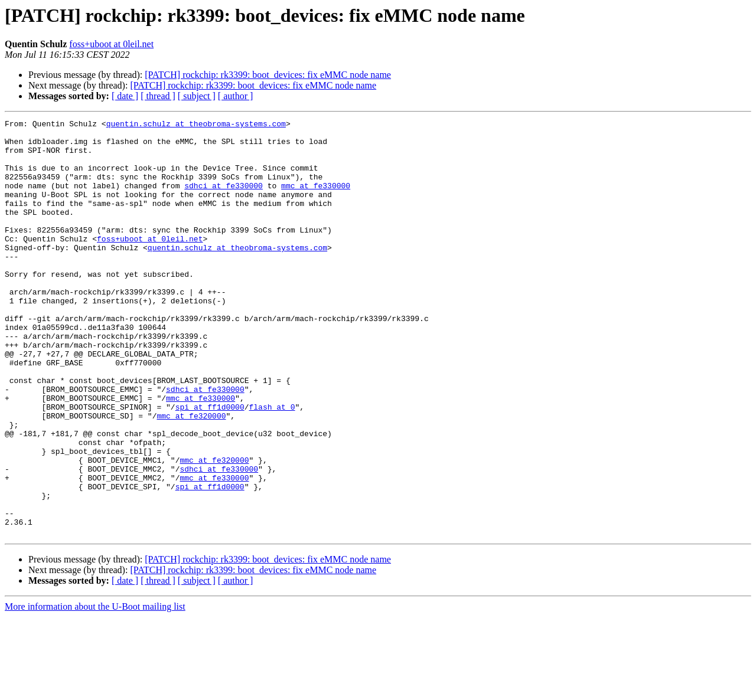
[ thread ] (158, 96)
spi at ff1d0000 (210, 465)
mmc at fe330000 (316, 199)
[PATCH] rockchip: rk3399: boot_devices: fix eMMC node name (268, 75)
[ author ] (236, 96)
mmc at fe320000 (191, 476)
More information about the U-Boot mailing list (95, 690)
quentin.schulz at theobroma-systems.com (196, 125)
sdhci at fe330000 (224, 199)
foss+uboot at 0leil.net (111, 44)
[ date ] (125, 96)
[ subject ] (197, 96)
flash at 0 (272, 465)
